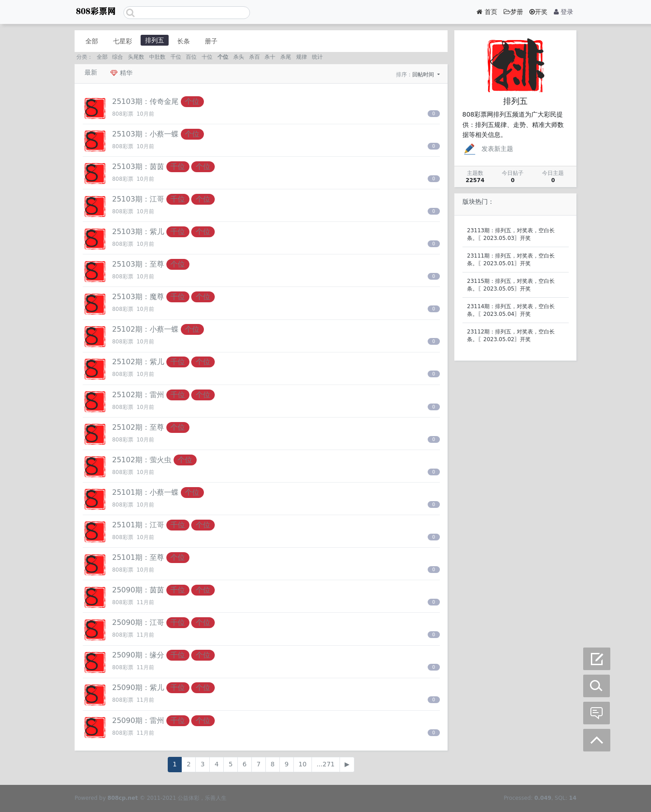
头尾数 (136, 57)
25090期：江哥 (138, 622)
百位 (191, 57)
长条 (184, 41)
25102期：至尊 (138, 427)
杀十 (270, 57)
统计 (317, 57)
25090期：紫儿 (138, 688)
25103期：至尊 (138, 264)
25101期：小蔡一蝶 (145, 492)
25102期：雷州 (138, 395)
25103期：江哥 (138, 199)
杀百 (255, 57)
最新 (91, 72)
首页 (487, 12)
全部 (92, 41)
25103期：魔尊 (138, 297)
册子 (211, 41)
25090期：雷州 (138, 720)
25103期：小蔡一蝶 (145, 134)
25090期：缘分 (138, 655)
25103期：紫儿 (138, 232)
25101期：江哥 (138, 525)
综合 (118, 57)
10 (302, 764)
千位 (176, 57)
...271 (325, 764)
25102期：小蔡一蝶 (145, 329)
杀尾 (286, 57)
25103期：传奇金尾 (145, 101)
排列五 (155, 40)
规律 (302, 57)
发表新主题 (488, 149)
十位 (207, 57)
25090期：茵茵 (138, 590)
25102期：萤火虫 (142, 460)
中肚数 (157, 57)
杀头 (239, 57)
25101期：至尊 (138, 557)
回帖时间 (424, 75)
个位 (223, 57)
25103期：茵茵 (138, 167)
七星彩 (123, 41)
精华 (121, 73)
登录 (564, 12)
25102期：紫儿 (138, 362)
